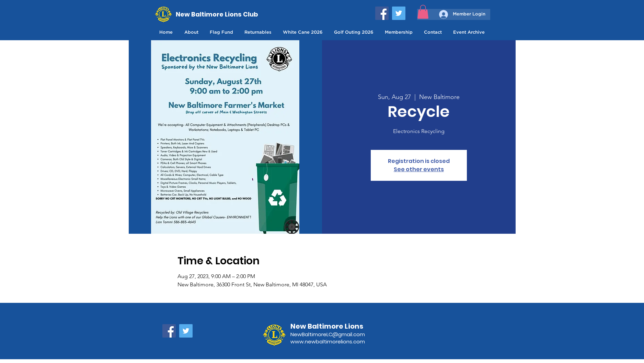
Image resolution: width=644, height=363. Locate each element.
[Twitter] (399, 13)
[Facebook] (382, 13)
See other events (419, 169)
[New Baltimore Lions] (336, 326)
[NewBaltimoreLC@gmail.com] (336, 334)
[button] (423, 12)
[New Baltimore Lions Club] (217, 14)
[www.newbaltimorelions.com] (336, 342)
